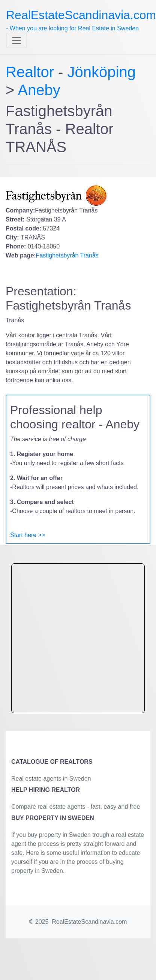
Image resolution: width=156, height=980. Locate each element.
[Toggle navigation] (16, 40)
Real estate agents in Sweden (51, 779)
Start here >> (28, 535)
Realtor (32, 72)
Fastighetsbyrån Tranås (67, 255)
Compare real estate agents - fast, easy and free (76, 807)
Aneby (39, 90)
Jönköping (102, 72)
